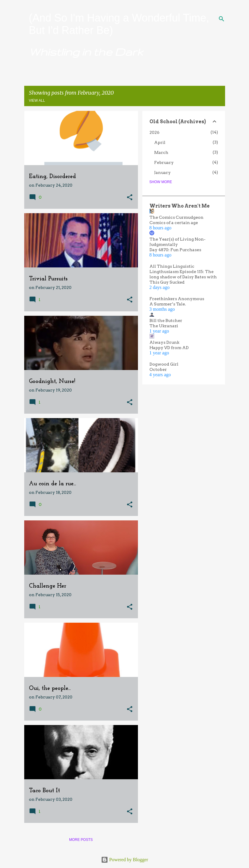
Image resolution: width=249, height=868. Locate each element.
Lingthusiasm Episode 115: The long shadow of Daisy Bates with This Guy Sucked (183, 277)
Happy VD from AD (169, 348)
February (164, 162)
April (160, 142)
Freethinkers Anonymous (177, 299)
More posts (81, 840)
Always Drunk (164, 342)
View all (37, 101)
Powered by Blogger (125, 860)
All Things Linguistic (172, 266)
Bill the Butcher (166, 320)
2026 (154, 132)
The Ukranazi (164, 326)
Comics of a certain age (174, 223)
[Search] (222, 19)
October (158, 369)
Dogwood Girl (164, 364)
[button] (130, 198)
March (161, 152)
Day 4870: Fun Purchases (175, 250)
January (162, 172)
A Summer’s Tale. (168, 304)
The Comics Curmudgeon (176, 217)
